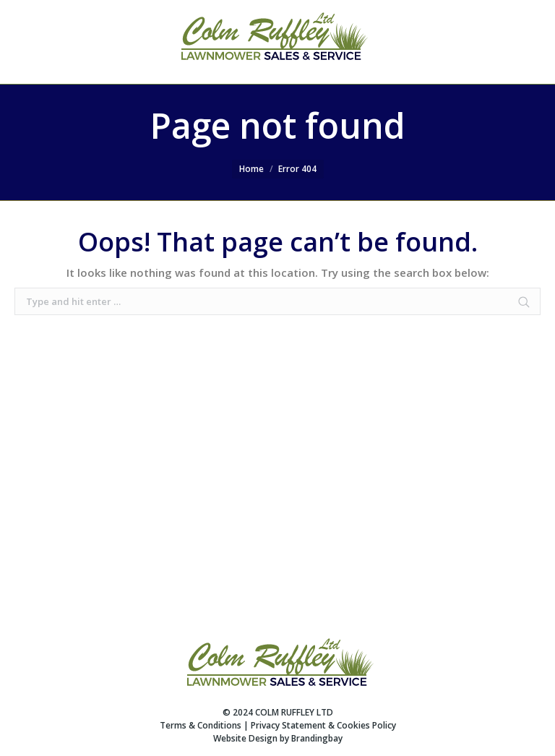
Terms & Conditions (201, 725)
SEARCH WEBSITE (498, 42)
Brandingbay (317, 738)
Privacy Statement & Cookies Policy (323, 725)
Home (251, 169)
